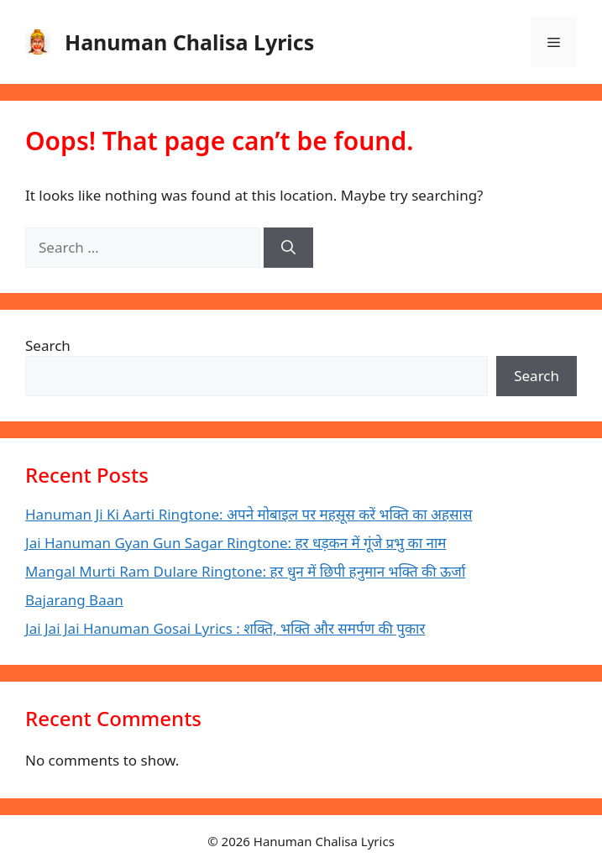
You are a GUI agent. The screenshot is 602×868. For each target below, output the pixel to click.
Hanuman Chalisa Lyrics (189, 42)
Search (48, 345)
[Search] (288, 248)
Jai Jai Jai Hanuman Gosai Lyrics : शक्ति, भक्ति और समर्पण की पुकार (225, 628)
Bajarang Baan (74, 600)
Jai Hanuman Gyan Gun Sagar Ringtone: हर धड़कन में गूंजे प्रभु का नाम (236, 543)
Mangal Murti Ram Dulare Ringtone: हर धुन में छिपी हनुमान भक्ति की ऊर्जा (245, 571)
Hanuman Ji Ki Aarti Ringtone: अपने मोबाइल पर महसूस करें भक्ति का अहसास (249, 514)
